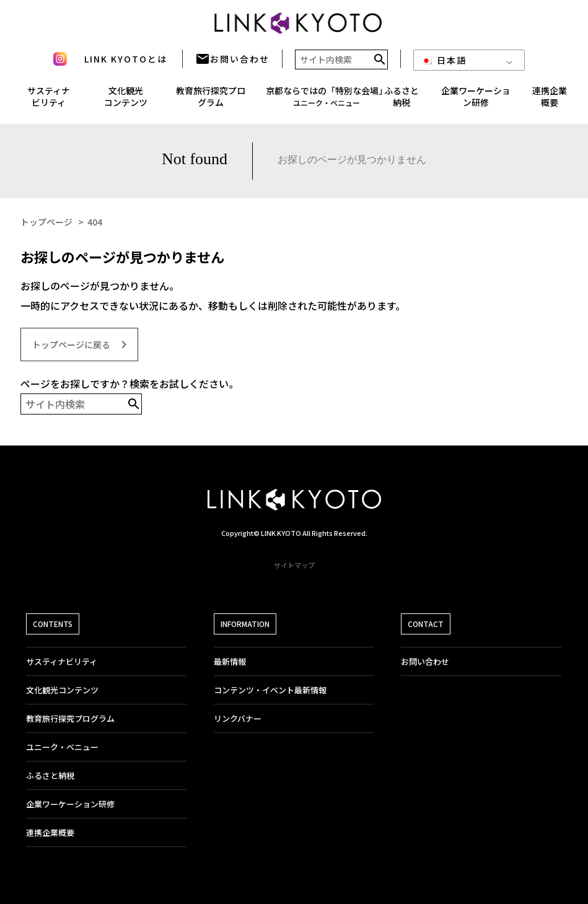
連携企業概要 (50, 832)
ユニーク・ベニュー (62, 747)
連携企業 (550, 100)
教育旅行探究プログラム (211, 100)
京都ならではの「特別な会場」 (327, 100)
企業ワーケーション (476, 100)
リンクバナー (238, 718)
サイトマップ (294, 565)
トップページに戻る (82, 344)
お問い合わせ (232, 63)
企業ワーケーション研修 (70, 804)
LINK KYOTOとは (126, 63)
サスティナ (49, 100)
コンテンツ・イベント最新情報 (270, 690)
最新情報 (230, 661)
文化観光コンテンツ (62, 690)
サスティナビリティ (62, 661)
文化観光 (126, 100)
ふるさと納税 (402, 100)
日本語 (444, 64)
